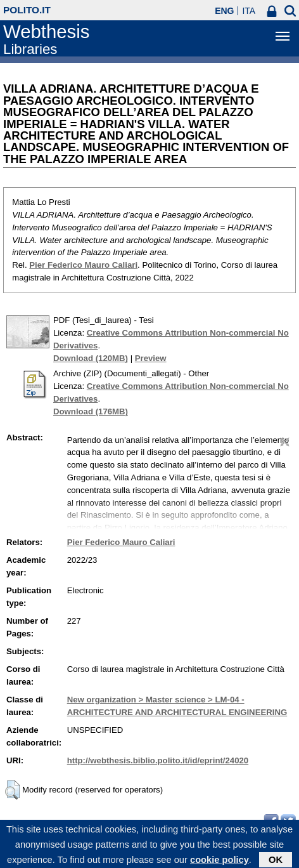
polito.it (27, 10)
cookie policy (219, 862)
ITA (249, 11)
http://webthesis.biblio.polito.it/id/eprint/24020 (158, 760)
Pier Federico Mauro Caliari (83, 265)
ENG (224, 11)
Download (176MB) (91, 411)
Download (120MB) (91, 358)
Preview (151, 358)
